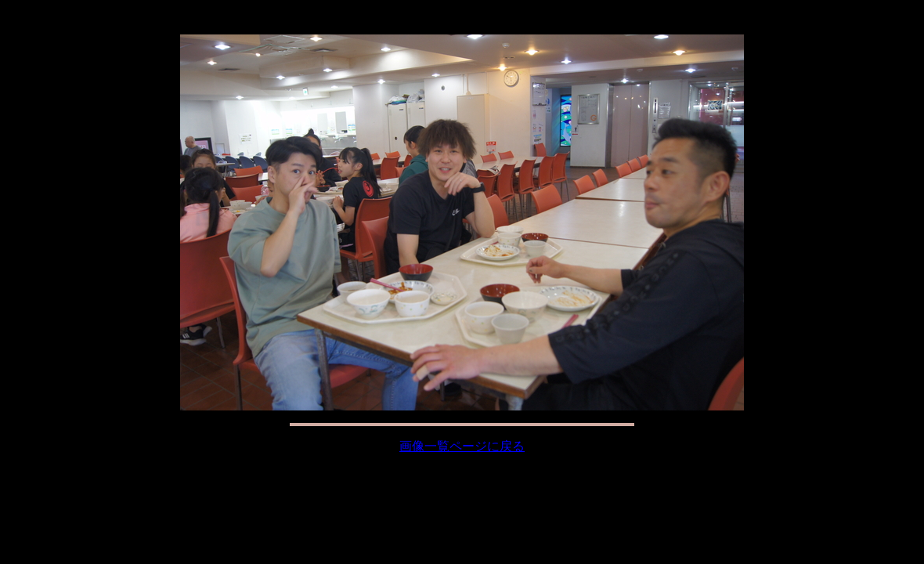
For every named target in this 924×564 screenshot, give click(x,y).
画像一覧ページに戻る (462, 446)
